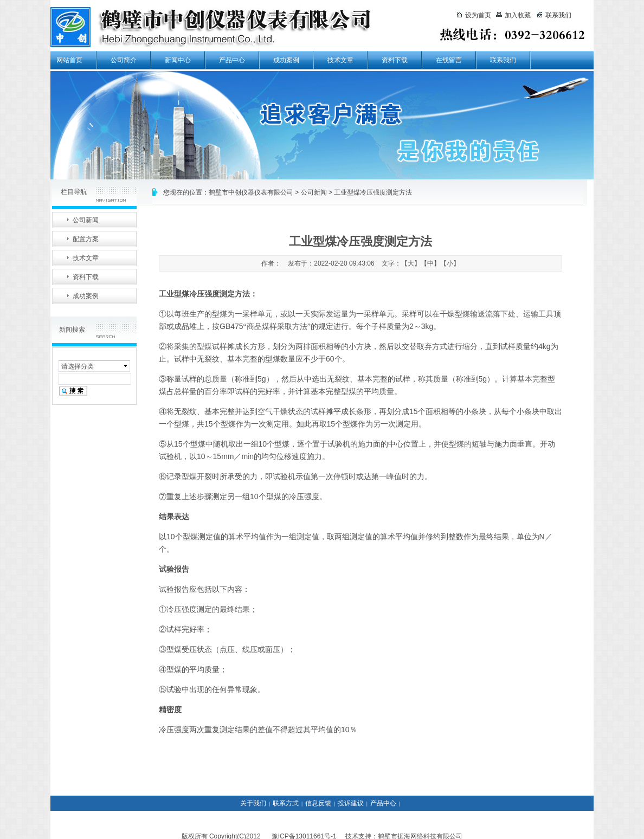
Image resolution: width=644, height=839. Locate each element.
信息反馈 (318, 803)
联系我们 (503, 60)
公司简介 (124, 60)
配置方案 (86, 239)
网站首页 (69, 60)
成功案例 (286, 60)
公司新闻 (314, 192)
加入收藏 (513, 15)
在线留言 (449, 60)
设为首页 (474, 15)
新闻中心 (178, 60)
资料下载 (395, 60)
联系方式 (286, 803)
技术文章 (340, 60)
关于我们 (253, 803)
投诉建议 (351, 803)
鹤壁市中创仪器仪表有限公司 (251, 192)
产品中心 (232, 60)
